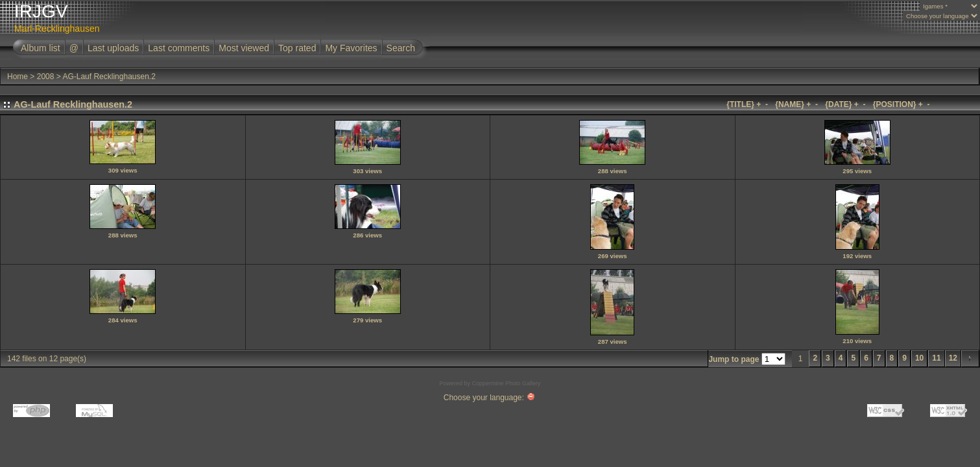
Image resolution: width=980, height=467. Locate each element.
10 (919, 358)
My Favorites (351, 48)
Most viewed (244, 48)
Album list (41, 48)
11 (936, 358)
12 (953, 358)
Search (401, 48)
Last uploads (113, 48)
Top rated (297, 48)
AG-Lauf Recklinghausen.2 (109, 77)
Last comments (179, 48)
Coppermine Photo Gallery (506, 383)
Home (18, 77)
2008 (46, 77)
